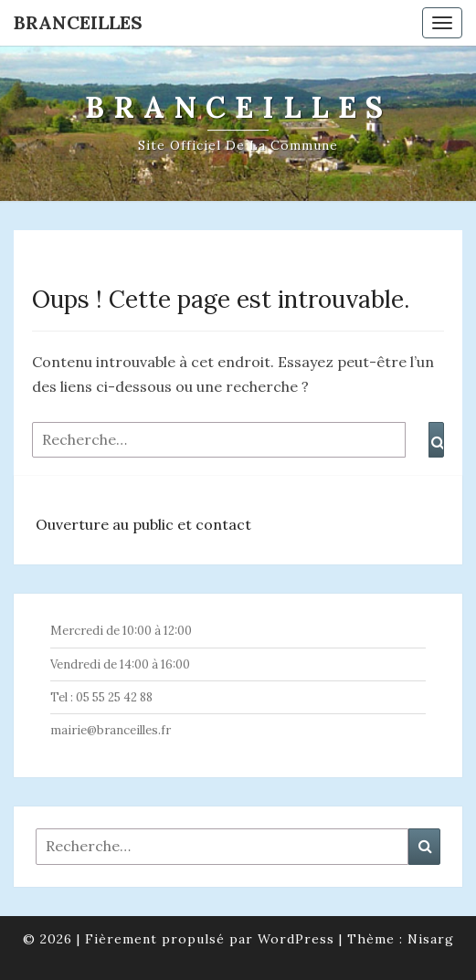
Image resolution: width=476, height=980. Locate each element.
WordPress (296, 939)
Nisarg (431, 939)
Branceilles (78, 22)
